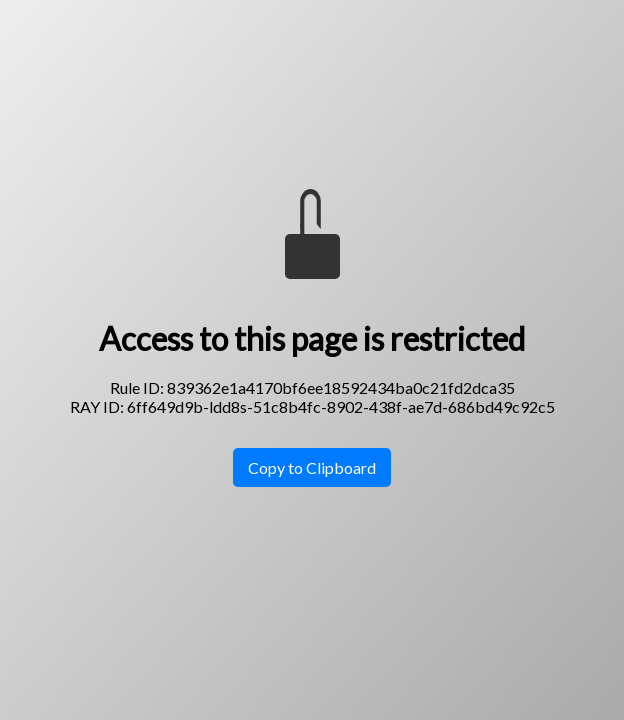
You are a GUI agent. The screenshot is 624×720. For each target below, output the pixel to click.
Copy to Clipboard (312, 467)
